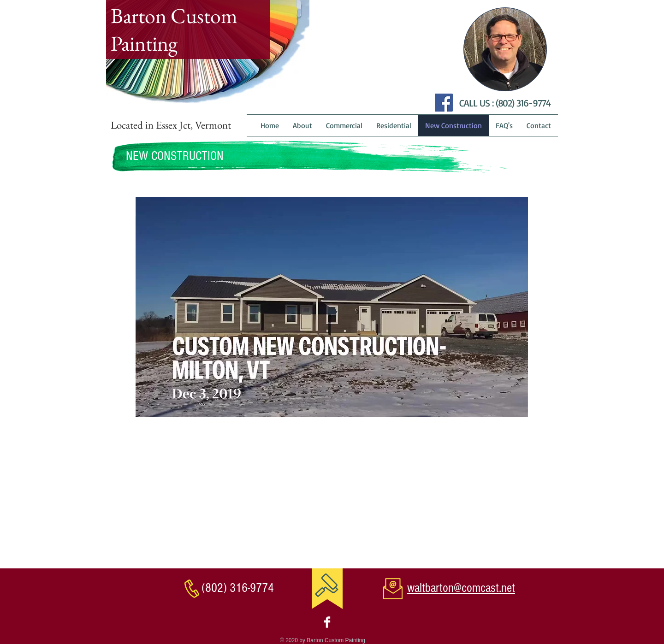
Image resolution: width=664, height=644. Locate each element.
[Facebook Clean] (327, 622)
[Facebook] (444, 103)
